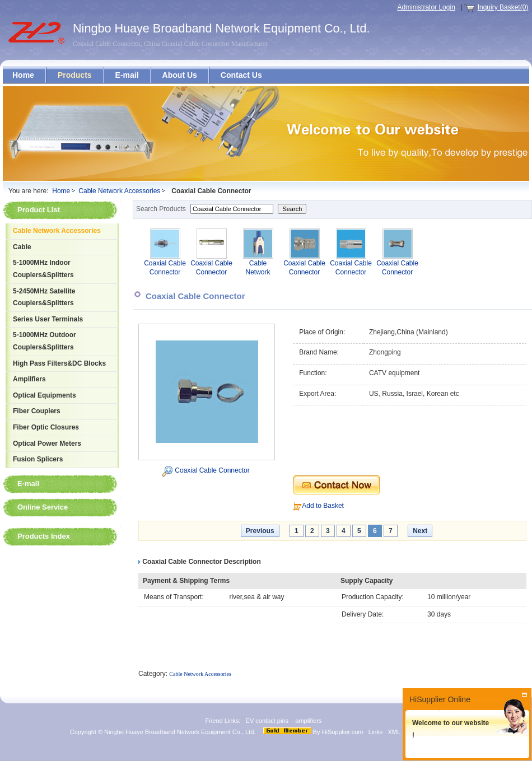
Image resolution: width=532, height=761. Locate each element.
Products (75, 75)
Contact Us (241, 75)
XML (394, 732)
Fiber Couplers (37, 411)
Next (420, 531)
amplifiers (309, 721)
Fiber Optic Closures (46, 427)
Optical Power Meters (47, 443)
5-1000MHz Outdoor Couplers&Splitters (45, 341)
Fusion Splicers (38, 459)
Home (23, 75)
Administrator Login (426, 7)
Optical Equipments (45, 395)
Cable (22, 247)
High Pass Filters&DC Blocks (59, 363)
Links (376, 732)
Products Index (44, 536)
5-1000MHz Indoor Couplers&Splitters (43, 269)
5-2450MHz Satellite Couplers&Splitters (44, 297)
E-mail (127, 75)
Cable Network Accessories (119, 191)
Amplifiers (29, 379)
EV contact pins (267, 721)
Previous (260, 531)
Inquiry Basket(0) (503, 7)
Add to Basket (323, 506)
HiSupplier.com (343, 732)
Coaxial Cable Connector (212, 470)
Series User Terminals (48, 319)
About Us (180, 75)
